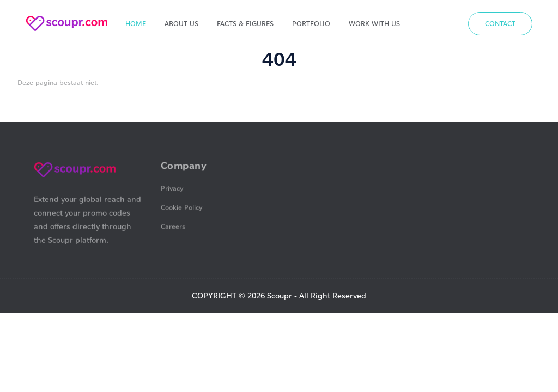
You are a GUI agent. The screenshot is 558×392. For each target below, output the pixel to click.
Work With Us (374, 23)
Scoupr (280, 295)
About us (181, 23)
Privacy (172, 189)
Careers (173, 227)
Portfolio (311, 23)
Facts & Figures (245, 23)
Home (136, 23)
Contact (500, 23)
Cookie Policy (182, 208)
